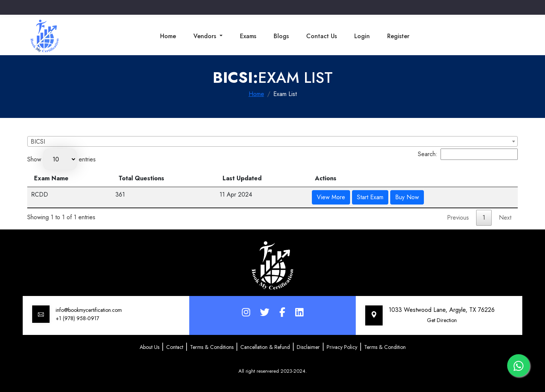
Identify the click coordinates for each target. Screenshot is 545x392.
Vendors (206, 36)
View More (331, 197)
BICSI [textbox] (38, 142)
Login (362, 36)
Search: (468, 154)
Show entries (62, 159)
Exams (248, 36)
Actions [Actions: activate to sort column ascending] (326, 178)
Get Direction (442, 320)
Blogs (281, 36)
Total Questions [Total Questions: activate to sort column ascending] (141, 178)
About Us (149, 347)
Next (505, 218)
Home (168, 36)
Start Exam (370, 197)
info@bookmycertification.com (89, 310)
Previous (458, 218)
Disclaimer (308, 347)
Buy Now (407, 197)
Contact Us (322, 36)
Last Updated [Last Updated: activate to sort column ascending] (242, 178)
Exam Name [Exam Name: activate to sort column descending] (51, 178)
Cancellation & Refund (265, 347)
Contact (175, 347)
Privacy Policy (342, 347)
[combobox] (272, 141)
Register (398, 36)
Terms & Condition (385, 347)
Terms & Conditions (212, 347)
